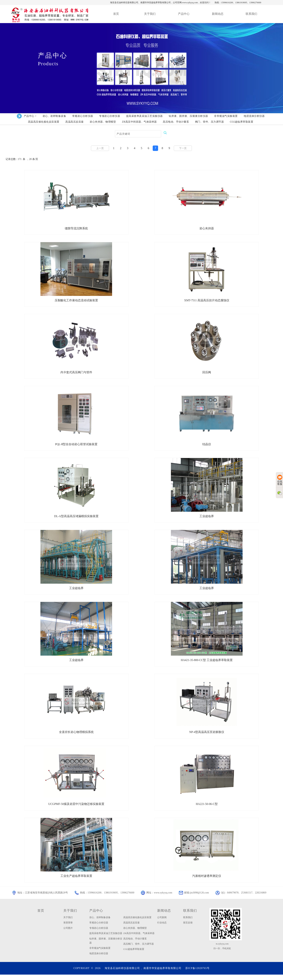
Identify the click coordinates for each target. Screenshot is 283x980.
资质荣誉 (68, 928)
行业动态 (162, 928)
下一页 (183, 148)
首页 (41, 916)
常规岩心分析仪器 (99, 928)
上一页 (100, 148)
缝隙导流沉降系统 (76, 229)
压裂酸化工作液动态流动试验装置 (76, 301)
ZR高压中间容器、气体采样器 (139, 939)
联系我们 (190, 916)
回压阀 (207, 374)
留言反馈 (188, 928)
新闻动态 (164, 916)
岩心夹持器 (207, 229)
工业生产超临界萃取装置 (76, 881)
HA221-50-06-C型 (207, 809)
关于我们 (70, 916)
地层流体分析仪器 (99, 959)
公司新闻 (162, 923)
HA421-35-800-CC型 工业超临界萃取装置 (207, 664)
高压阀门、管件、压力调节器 (139, 949)
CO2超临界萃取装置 (134, 954)
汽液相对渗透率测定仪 (207, 881)
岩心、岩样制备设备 (100, 923)
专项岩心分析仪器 (99, 933)
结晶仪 (207, 446)
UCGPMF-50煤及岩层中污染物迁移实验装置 (76, 809)
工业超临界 (207, 519)
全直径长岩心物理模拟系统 (76, 736)
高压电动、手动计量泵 (135, 944)
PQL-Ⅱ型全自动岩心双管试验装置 (76, 446)
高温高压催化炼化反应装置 (137, 923)
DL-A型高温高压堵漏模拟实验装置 (76, 519)
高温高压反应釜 (131, 928)
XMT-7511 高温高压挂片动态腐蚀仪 (207, 301)
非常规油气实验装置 (100, 953)
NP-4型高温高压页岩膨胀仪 (207, 736)
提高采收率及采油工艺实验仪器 (106, 939)
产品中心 (96, 916)
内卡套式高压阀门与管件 (76, 374)
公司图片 (68, 933)
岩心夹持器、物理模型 (135, 933)
